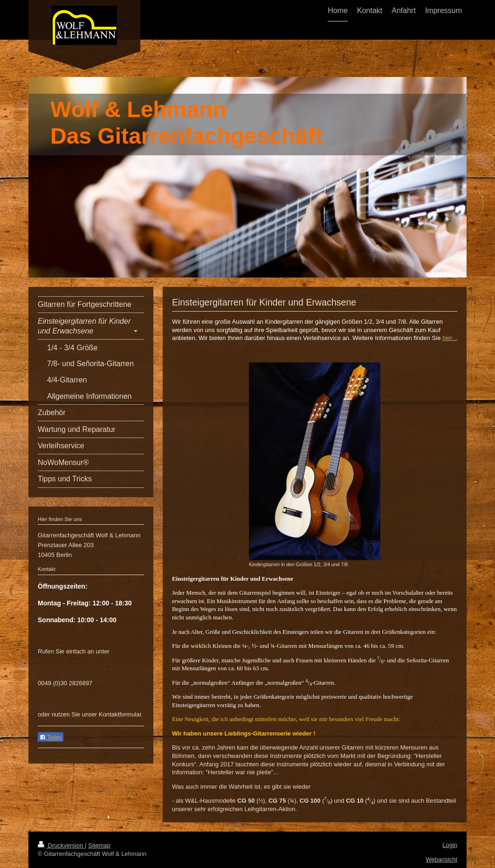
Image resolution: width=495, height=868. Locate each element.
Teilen (51, 737)
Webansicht (441, 859)
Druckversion (61, 845)
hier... (450, 338)
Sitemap (99, 845)
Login (450, 845)
